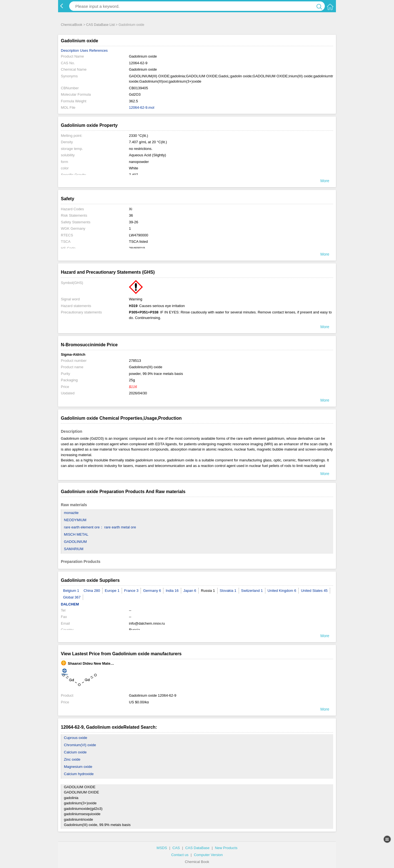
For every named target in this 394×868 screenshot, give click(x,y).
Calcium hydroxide (79, 774)
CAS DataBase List (100, 25)
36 (131, 215)
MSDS (162, 848)
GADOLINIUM (75, 542)
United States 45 (314, 591)
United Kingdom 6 (282, 591)
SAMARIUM (74, 549)
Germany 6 (152, 591)
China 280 (92, 591)
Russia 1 (208, 591)
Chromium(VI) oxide (80, 745)
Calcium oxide (75, 752)
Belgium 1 (71, 591)
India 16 (172, 591)
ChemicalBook (72, 25)
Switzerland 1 (252, 591)
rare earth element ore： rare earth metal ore (100, 527)
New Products (226, 848)
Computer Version (208, 855)
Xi (131, 209)
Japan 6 (190, 591)
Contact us (180, 855)
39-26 (134, 222)
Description (70, 50)
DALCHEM (70, 604)
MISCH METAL (76, 534)
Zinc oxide (72, 759)
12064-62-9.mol (142, 107)
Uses (84, 50)
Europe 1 (112, 591)
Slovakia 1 (228, 591)
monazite (71, 513)
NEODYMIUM (75, 520)
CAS (176, 848)
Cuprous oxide (76, 738)
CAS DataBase (197, 848)
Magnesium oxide (78, 767)
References (98, 50)
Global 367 (72, 597)
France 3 (131, 591)
